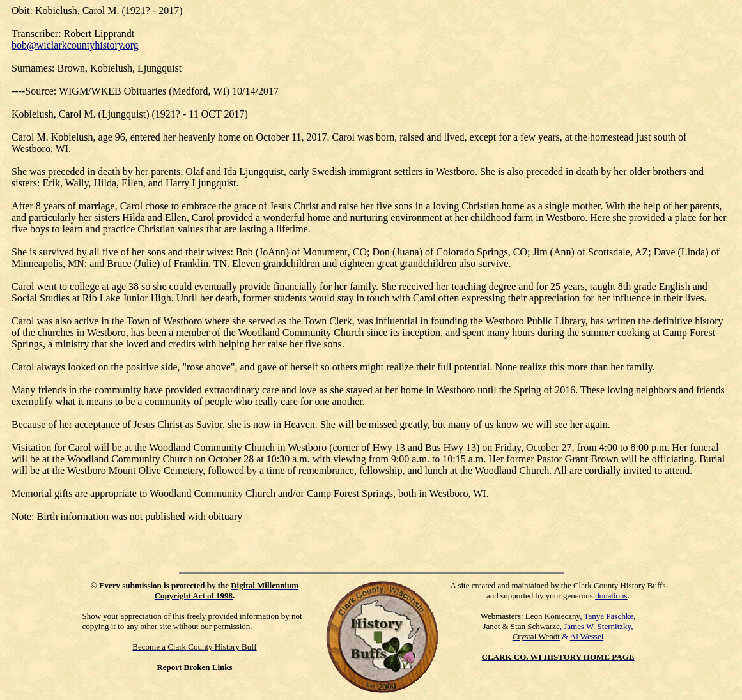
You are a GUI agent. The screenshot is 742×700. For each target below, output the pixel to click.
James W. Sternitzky (597, 626)
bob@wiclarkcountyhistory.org (75, 45)
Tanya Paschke (609, 616)
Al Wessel (587, 636)
